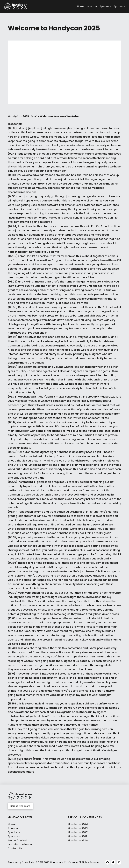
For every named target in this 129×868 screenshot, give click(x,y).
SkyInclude (28, 862)
